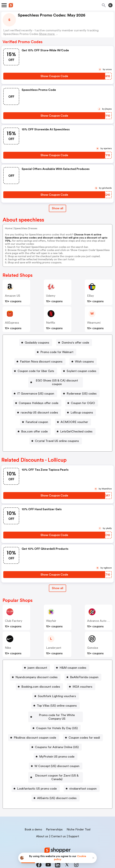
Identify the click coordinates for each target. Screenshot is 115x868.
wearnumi (94, 323)
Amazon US (13, 296)
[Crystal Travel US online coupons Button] (56, 437)
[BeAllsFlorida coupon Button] (83, 674)
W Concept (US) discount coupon (57, 759)
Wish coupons (84, 362)
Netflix (51, 323)
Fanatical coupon (37, 418)
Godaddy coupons (37, 343)
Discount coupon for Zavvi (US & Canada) (57, 768)
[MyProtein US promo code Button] (56, 749)
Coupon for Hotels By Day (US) (57, 721)
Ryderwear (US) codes (82, 390)
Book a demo (33, 819)
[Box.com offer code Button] (33, 428)
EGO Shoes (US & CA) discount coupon (57, 380)
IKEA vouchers (82, 683)
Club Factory (14, 617)
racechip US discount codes (39, 409)
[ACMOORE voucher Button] (73, 418)
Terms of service (78, 846)
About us (42, 826)
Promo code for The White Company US (57, 711)
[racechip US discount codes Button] (38, 409)
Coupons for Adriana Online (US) (57, 740)
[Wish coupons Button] (83, 362)
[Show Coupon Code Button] (54, 76)
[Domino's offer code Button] (74, 343)
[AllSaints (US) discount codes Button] (56, 787)
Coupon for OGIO (83, 399)
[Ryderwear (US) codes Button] (80, 390)
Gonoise (93, 644)
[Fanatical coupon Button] (36, 418)
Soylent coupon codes (81, 371)
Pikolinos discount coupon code (35, 730)
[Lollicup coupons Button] (80, 409)
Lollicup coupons (82, 409)
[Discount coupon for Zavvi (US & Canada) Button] (56, 768)
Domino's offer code (75, 343)
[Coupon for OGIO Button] (82, 399)
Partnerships (54, 819)
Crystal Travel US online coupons (57, 437)
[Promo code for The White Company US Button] (56, 711)
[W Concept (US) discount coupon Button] (56, 759)
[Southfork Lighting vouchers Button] (56, 693)
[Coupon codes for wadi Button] (83, 730)
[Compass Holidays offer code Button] (37, 399)
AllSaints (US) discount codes (57, 787)
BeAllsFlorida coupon (84, 674)
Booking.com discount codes (41, 683)
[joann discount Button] (36, 664)
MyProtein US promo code (57, 749)
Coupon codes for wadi (84, 730)
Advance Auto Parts (101, 617)
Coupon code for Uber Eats (36, 371)
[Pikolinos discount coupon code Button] (34, 730)
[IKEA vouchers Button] (81, 683)
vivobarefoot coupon (83, 778)
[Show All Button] (57, 585)
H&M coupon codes (73, 664)
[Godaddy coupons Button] (36, 343)
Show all (57, 585)
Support (74, 826)
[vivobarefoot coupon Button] (82, 778)
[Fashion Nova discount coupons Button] (40, 362)
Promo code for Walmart (57, 352)
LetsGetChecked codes (76, 428)
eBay (90, 296)
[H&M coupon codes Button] (72, 664)
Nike (8, 644)
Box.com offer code (34, 428)
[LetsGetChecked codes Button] (75, 428)
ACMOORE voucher (74, 418)
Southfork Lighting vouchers (57, 693)
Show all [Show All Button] (57, 208)
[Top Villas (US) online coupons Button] (56, 702)
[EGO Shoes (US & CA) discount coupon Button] (56, 380)
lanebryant (54, 644)
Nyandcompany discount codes (37, 674)
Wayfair (51, 617)
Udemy (51, 296)
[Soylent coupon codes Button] (80, 371)
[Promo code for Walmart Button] (56, 352)
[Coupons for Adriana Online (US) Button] (56, 740)
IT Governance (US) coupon (36, 390)
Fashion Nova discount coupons (41, 362)
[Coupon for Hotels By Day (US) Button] (56, 721)
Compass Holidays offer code (39, 399)
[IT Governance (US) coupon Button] (34, 390)
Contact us (58, 826)
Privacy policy (60, 846)
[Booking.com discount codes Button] (39, 683)
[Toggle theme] (110, 5)
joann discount (37, 664)
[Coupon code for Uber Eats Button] (35, 371)
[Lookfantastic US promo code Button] (36, 778)
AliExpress (12, 323)
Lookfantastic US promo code (37, 778)
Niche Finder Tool (78, 819)
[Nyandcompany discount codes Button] (35, 674)
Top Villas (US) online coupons (57, 702)
